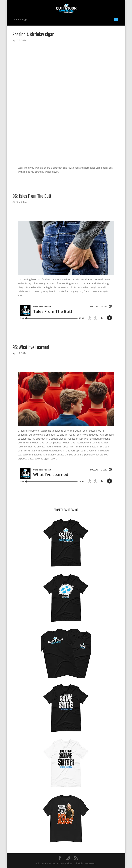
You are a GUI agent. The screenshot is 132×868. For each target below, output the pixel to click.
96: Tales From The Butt (32, 196)
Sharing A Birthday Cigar (33, 35)
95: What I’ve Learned (31, 347)
